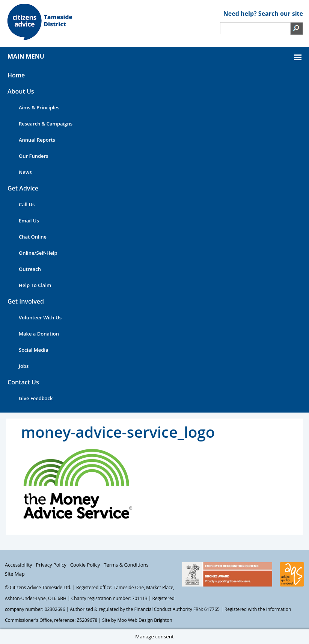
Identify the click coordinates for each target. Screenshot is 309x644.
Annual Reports (37, 140)
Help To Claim (35, 285)
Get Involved (26, 301)
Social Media (33, 350)
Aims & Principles (39, 107)
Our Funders (33, 156)
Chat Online (33, 237)
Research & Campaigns (46, 124)
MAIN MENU (26, 56)
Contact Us (23, 382)
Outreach (30, 269)
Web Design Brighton (150, 620)
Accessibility (19, 565)
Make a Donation (39, 334)
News (25, 172)
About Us (21, 91)
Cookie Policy (85, 565)
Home (16, 75)
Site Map (15, 574)
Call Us (27, 204)
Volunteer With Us (40, 317)
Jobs (24, 366)
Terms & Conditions (126, 565)
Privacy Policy (51, 565)
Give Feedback (36, 398)
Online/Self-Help (38, 253)
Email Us (29, 221)
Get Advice (23, 188)
